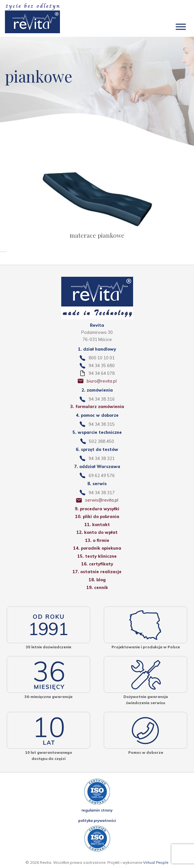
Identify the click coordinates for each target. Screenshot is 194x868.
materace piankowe (97, 235)
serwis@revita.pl (102, 500)
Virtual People (156, 862)
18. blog (97, 580)
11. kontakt (97, 524)
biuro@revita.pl (102, 381)
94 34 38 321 (102, 458)
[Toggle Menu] (181, 27)
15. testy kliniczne (97, 556)
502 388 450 (102, 441)
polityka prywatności (97, 820)
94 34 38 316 (102, 399)
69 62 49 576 (102, 475)
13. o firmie (97, 540)
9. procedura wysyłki (97, 509)
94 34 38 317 (102, 493)
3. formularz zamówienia (97, 406)
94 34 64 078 (102, 373)
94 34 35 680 (102, 365)
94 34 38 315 (102, 424)
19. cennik (97, 587)
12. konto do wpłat (97, 532)
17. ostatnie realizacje (97, 572)
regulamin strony (97, 810)
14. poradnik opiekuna (97, 548)
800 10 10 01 (102, 358)
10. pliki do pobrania (97, 516)
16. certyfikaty (97, 564)
